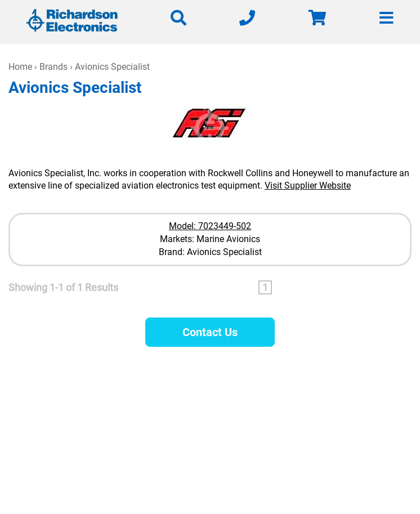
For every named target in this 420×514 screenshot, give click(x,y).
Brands (53, 67)
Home (20, 67)
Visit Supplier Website (308, 186)
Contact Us (210, 332)
